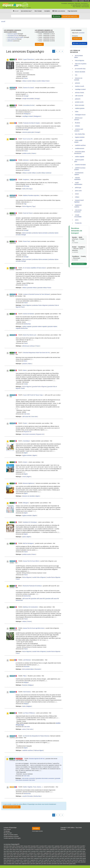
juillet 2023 (67, 850)
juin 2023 (72, 850)
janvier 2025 (25, 848)
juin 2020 (63, 855)
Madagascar (27, 114)
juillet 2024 (69, 848)
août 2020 (51, 855)
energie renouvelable (28, 99)
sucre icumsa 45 (12, 39)
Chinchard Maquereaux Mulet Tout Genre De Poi (36, 353)
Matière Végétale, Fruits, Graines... (33, 787)
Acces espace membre (37, 831)
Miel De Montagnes (28, 543)
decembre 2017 (11, 860)
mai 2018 (62, 858)
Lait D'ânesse (27, 660)
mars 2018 (73, 858)
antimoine (10, 41)
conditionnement (80, 148)
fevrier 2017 (76, 860)
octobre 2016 (23, 862)
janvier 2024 (22, 850)
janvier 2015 (72, 864)
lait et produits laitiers (28, 669)
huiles (24, 189)
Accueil (16, 11)
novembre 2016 (15, 862)
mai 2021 (71, 853)
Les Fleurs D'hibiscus (29, 713)
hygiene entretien (27, 455)
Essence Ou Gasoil (28, 88)
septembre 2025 (58, 846)
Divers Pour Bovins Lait (29, 335)
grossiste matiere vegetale (40, 326)
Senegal (26, 96)
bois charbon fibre (80, 134)
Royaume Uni (28, 432)
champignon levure (80, 115)
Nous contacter (7, 829)
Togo (25, 204)
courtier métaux (32, 81)
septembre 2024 (56, 848)
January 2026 (27, 846)
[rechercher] (57, 16)
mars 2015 (60, 864)
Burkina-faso (27, 324)
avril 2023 (83, 850)
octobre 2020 (37, 855)
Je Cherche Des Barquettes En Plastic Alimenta (36, 736)
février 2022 (10, 853)
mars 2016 (65, 862)
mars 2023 (6, 851)
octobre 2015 (18, 864)
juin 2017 (53, 860)
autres (24, 537)
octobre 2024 (48, 848)
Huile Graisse (27, 692)
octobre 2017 (27, 860)
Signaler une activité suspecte (11, 835)
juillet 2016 (43, 862)
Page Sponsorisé (72, 11)
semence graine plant (28, 132)
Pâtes (25, 676)
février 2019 (82, 857)
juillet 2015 (38, 864)
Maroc (26, 361)
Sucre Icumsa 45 (27, 139)
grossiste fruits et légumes (40, 387)
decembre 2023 (30, 850)
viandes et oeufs (80, 86)
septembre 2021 (48, 853)
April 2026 (6, 846)
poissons (25, 364)
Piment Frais (26, 241)
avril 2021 (77, 853)
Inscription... (39, 44)
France (26, 78)
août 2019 (48, 857)
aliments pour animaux (29, 346)
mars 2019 (76, 857)
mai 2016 (54, 862)
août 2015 (33, 864)
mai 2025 (82, 846)
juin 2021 (66, 853)
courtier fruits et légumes (39, 577)
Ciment (25, 462)
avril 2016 (59, 862)
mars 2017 (69, 860)
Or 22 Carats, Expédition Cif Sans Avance (34, 268)
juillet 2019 (54, 857)
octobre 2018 (30, 858)
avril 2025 (6, 848)
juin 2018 (56, 858)
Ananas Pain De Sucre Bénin (31, 561)
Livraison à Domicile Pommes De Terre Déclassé (36, 294)
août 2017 (42, 860)
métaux (24, 81)
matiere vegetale (27, 326)
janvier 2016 (77, 862)
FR (86, 1)
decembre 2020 (21, 855)
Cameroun (27, 170)
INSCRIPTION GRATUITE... (70, 16)
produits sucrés (26, 153)
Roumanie (27, 667)
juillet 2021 (61, 853)
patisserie (78, 99)
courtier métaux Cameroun (44, 173)
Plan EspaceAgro (8, 833)
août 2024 (63, 848)
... (33, 69)
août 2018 (45, 858)
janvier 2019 (7, 858)
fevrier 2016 (71, 862)
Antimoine (26, 160)
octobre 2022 (42, 851)
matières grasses (80, 108)
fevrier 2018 (79, 858)
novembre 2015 (11, 864)
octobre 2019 (33, 857)
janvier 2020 (10, 857)
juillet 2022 (63, 851)
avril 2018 (67, 858)
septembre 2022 (50, 851)
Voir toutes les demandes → (79, 264)
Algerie (26, 453)
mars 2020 (79, 855)
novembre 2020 (29, 855)
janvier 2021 (13, 855)
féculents (25, 685)
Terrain (25, 423)
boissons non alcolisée (29, 496)
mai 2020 (68, 855)
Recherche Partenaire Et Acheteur (32, 586)
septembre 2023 (54, 850)
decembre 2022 (26, 851)
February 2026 (19, 846)
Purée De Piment (28, 213)
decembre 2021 (24, 853)
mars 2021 (83, 853)
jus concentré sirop (80, 69)
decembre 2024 (32, 848)
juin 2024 (74, 848)
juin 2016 (49, 862)
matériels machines (28, 750)
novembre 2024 (40, 848)
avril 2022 (80, 851)
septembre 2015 (26, 864)
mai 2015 (49, 864)
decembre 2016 (7, 862)
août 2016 (38, 862)
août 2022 (57, 851)
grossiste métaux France (44, 288)
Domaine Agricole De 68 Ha (37, 759)
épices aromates (27, 233)
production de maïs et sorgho (15, 37)
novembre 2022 (35, 851)
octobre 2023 (46, 850)
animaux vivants (79, 93)
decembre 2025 (35, 846)
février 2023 (12, 851)
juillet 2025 (71, 846)
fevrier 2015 (66, 864)
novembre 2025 (43, 846)
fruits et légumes (27, 206)
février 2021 (6, 855)
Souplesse (26, 180)
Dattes (25, 370)
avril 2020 (74, 855)
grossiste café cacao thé (38, 599)
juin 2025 (77, 846)
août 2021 (55, 853)
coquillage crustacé (28, 116)
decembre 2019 (17, 857)
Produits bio (78, 223)
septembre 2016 (31, 862)
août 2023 (61, 850)
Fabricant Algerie (39, 750)
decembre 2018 (14, 858)
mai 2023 (77, 850)
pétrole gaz (78, 188)
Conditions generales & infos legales (12, 838)
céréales (77, 126)
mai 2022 (74, 851)
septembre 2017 (34, 860)
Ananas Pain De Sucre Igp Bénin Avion (34, 628)
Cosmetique (26, 441)
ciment (24, 477)
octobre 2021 (40, 853)
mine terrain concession (29, 434)
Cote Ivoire (27, 414)
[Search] (31, 16)
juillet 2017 (47, 860)
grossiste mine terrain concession (45, 778)
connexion (82, 33)
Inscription (82, 1)
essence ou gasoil (12, 34)
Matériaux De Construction (30, 607)
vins (76, 75)
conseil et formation (28, 796)
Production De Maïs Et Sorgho (31, 123)
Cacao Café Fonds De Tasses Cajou (33, 395)
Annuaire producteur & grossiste (11, 836)
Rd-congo (26, 186)
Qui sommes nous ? (26, 11)
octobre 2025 (51, 846)
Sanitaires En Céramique (30, 522)
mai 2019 (65, 857)
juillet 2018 (51, 858)
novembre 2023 (38, 850)
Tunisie (26, 384)
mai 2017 (58, 860)
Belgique (26, 682)
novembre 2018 (22, 858)
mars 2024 (9, 850)
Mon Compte (38, 11)
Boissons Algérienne (28, 483)
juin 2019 (60, 857)
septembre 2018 (38, 858)
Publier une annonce (59, 11)
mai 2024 (80, 848)
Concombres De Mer (29, 105)
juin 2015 (44, 864)
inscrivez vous (77, 39)
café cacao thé (26, 417)
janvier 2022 (16, 853)
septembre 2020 (44, 855)
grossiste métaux (32, 288)
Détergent (26, 503)
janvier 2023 (19, 851)
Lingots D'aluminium (28, 59)
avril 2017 (64, 860)
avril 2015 (54, 864)
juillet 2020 (57, 855)
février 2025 (18, 848)
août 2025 (66, 846)
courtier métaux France (43, 81)
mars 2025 (12, 848)
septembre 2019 (41, 857)
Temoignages (7, 831)
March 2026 (12, 846)
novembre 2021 (32, 853)
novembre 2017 (19, 860)
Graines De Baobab (28, 314)
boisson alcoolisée (80, 72)
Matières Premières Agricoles (31, 195)
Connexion (75, 1)
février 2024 (16, 850)
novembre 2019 (26, 857)
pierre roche (78, 191)
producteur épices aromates (40, 233)
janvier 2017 (82, 860)
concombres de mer (13, 36)
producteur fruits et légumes (40, 305)
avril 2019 (70, 857)
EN (88, 1)
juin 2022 (69, 851)
